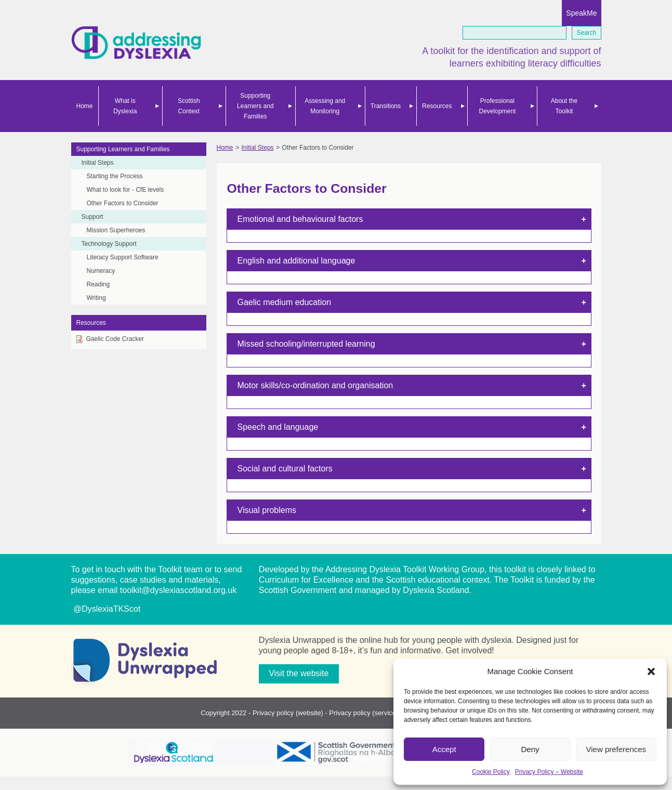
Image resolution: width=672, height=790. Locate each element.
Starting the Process (115, 176)
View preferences (616, 749)
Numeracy (101, 271)
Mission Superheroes (116, 230)
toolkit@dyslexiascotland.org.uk (178, 590)
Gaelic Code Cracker (115, 339)
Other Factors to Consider (123, 203)
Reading (98, 284)
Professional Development (498, 106)
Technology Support (109, 244)
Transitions (386, 106)
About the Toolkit (564, 106)
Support (93, 217)
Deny (530, 749)
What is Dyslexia (125, 106)
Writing (96, 298)
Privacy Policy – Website (549, 772)
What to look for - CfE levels (126, 190)
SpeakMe (581, 13)
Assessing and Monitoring (325, 106)
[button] (651, 671)
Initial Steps (98, 163)
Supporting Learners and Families (255, 106)
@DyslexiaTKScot (106, 609)
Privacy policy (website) (288, 713)
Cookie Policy (491, 772)
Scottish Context (189, 106)
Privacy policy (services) (365, 713)
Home (85, 106)
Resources (437, 106)
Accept (444, 749)
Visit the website (299, 673)
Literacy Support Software (123, 257)
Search (586, 33)
